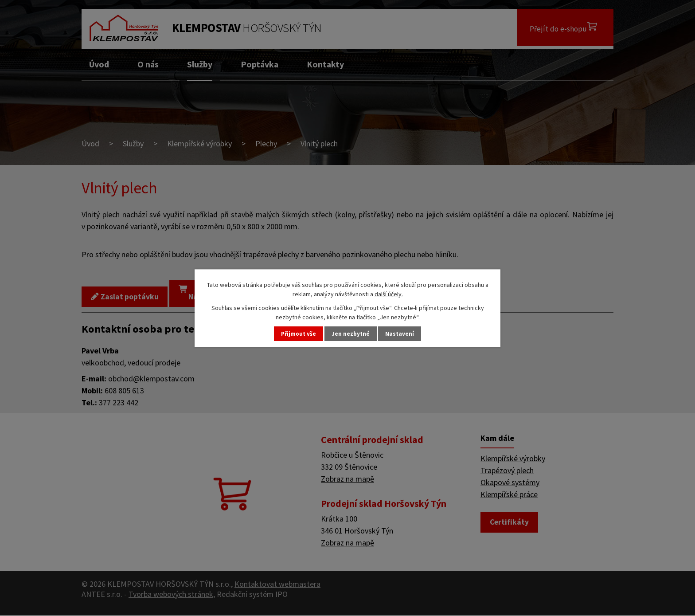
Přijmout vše (297, 334)
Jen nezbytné (351, 334)
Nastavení (402, 334)
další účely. (389, 294)
